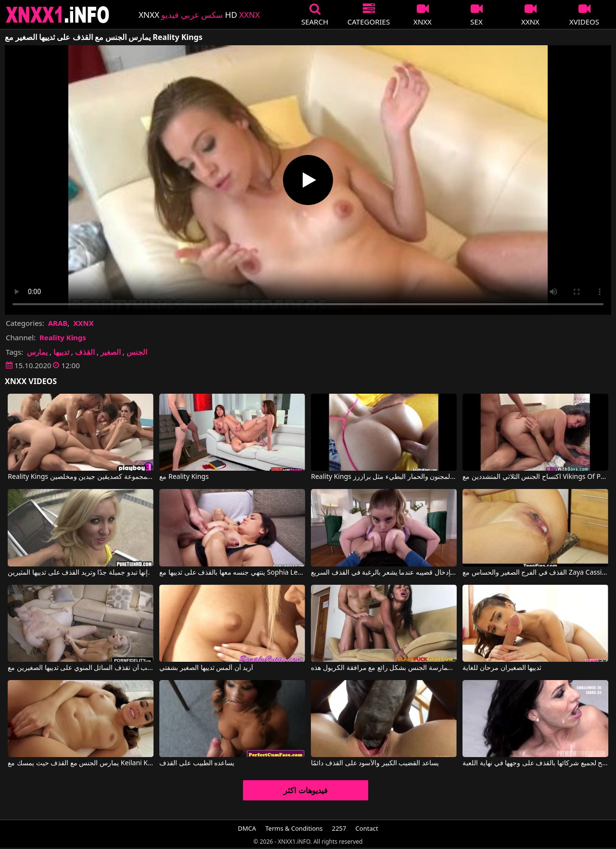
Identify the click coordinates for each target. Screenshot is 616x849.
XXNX (83, 323)
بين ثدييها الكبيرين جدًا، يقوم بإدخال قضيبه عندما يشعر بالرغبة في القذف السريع (384, 573)
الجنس (137, 352)
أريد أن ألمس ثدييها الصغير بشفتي (206, 668)
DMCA (247, 828)
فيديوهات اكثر (305, 790)
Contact (367, 828)
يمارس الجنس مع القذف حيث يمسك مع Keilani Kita (80, 763)
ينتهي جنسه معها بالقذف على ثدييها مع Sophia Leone (232, 573)
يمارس (37, 352)
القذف (85, 352)
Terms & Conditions (294, 828)
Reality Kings (63, 337)
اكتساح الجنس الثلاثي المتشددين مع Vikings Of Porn (535, 477)
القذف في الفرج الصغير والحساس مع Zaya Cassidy (535, 573)
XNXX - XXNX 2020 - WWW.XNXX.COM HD (58, 15)
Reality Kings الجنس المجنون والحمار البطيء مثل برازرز (384, 477)
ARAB (58, 323)
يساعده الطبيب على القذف (197, 763)
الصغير (111, 352)
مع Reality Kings (184, 477)
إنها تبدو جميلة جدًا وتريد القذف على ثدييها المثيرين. (79, 573)
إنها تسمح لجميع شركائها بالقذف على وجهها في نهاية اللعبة (535, 763)
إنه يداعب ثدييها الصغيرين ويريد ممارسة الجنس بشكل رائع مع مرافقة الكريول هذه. (384, 668)
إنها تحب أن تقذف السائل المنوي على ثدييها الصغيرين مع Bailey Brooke (80, 668)
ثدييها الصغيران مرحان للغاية (502, 668)
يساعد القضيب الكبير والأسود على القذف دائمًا (375, 763)
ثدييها (61, 352)
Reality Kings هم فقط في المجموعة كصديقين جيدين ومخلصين (80, 477)
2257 (339, 828)
